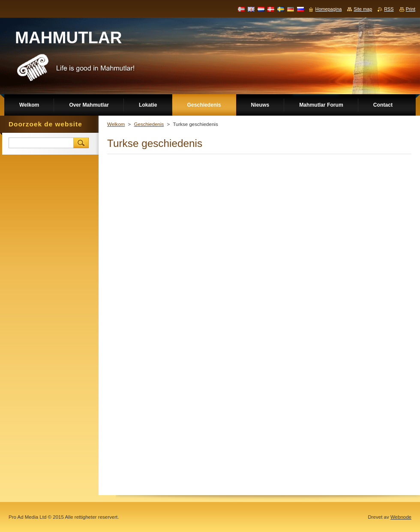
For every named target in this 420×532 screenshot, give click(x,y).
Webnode (401, 517)
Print (411, 9)
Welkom (116, 124)
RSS (389, 9)
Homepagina (329, 9)
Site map (363, 9)
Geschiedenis (149, 124)
